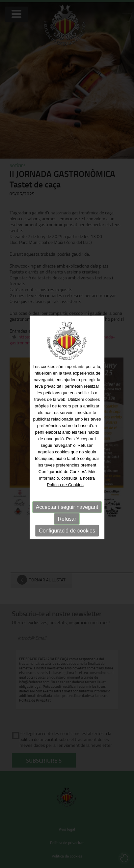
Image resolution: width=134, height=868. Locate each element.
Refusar (67, 515)
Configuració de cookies (67, 526)
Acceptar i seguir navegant (67, 503)
